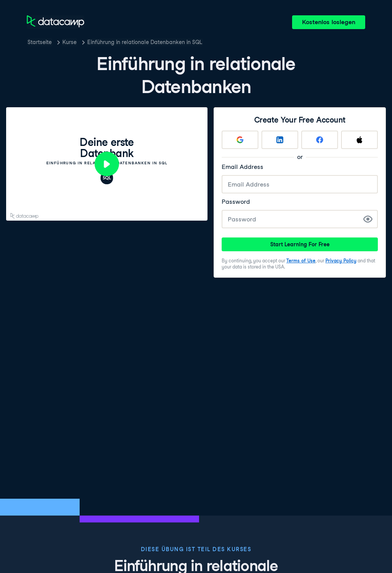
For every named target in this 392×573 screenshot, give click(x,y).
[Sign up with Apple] (359, 140)
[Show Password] (368, 219)
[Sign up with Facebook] (320, 140)
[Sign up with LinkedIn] (280, 140)
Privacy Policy (341, 261)
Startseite (40, 42)
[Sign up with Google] (240, 140)
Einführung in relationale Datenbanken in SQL (145, 42)
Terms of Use (301, 261)
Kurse (69, 42)
